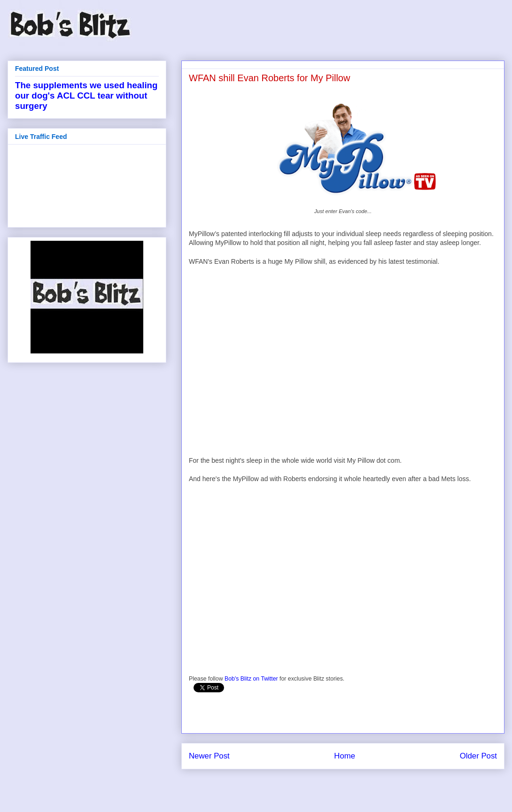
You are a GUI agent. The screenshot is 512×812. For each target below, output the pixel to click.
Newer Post (209, 756)
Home (345, 756)
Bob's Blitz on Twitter (251, 679)
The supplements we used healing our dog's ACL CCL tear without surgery (86, 96)
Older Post (478, 756)
